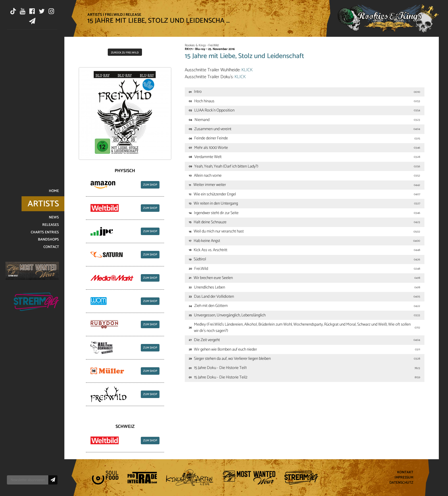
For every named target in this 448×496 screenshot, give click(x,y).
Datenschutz (401, 483)
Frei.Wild (114, 15)
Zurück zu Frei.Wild (125, 53)
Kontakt (405, 473)
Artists (95, 15)
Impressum (404, 478)
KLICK (247, 70)
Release (133, 15)
